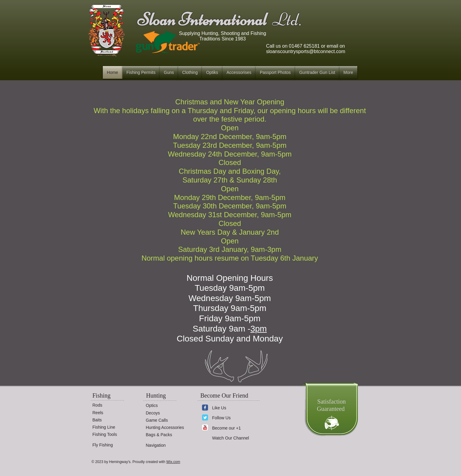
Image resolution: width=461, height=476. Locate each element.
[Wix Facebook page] (205, 408)
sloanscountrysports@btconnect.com (306, 51)
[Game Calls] (164, 420)
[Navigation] (164, 445)
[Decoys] (164, 413)
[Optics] (164, 406)
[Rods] (111, 405)
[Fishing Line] (111, 427)
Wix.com (173, 462)
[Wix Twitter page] (205, 417)
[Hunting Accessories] (168, 428)
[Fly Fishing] (111, 445)
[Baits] (111, 420)
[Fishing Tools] (111, 435)
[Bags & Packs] (164, 435)
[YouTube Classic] (205, 427)
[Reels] (111, 413)
